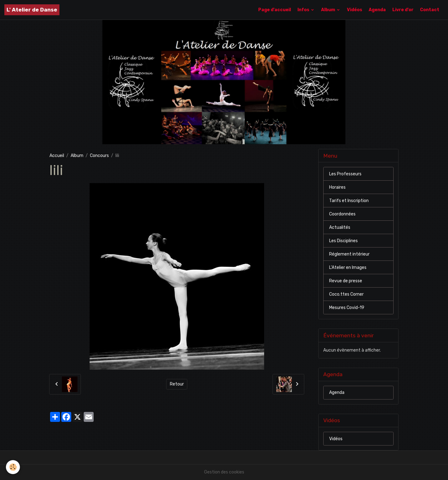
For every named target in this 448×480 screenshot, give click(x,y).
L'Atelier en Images (348, 268)
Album (329, 10)
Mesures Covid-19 (347, 308)
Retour (177, 384)
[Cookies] (13, 467)
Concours (99, 156)
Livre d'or (403, 10)
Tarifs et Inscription (349, 201)
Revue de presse (346, 281)
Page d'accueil (275, 10)
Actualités (340, 227)
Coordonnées (342, 214)
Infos (304, 10)
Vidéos (355, 10)
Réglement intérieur (349, 254)
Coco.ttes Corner (346, 294)
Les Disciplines (343, 241)
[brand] (32, 10)
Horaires (337, 187)
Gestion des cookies (224, 472)
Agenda (377, 10)
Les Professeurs (345, 174)
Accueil (57, 156)
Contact (430, 10)
